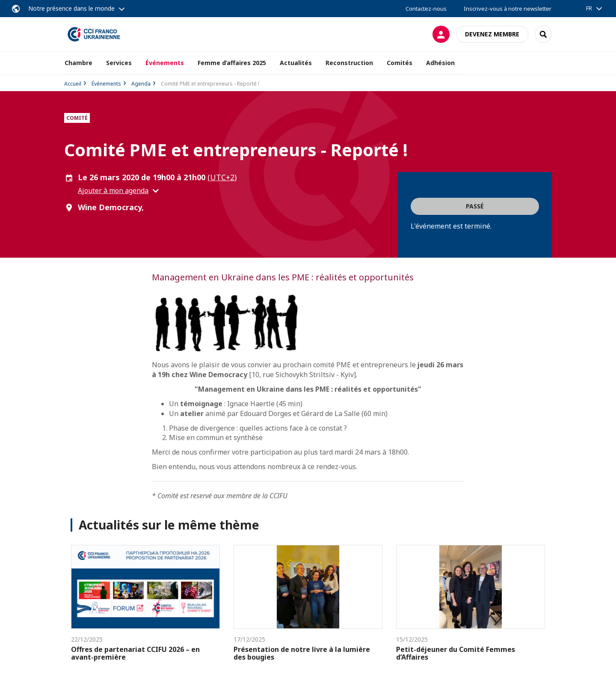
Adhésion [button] (440, 63)
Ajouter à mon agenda (113, 190)
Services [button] (119, 63)
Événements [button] (165, 63)
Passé (475, 206)
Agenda (141, 84)
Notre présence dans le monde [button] (71, 8)
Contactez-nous (426, 9)
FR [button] (589, 8)
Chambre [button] (78, 63)
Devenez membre (492, 34)
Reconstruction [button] (349, 63)
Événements (106, 84)
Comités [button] (400, 63)
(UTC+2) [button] (222, 177)
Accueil (73, 84)
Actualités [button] (296, 63)
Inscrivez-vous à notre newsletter (508, 9)
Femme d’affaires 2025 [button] (232, 63)
